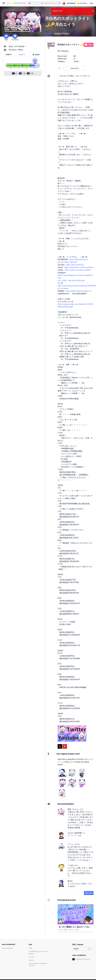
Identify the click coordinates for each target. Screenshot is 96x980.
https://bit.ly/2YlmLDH (75, 265)
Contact (31, 957)
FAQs (30, 948)
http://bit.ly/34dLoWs (76, 280)
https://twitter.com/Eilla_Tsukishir (78, 270)
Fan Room (15, 37)
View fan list (75, 68)
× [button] (93, 11)
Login (91, 3)
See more (89, 893)
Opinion (31, 960)
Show (6, 37)
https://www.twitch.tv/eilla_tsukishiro (79, 267)
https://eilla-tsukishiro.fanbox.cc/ (79, 291)
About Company (7, 948)
